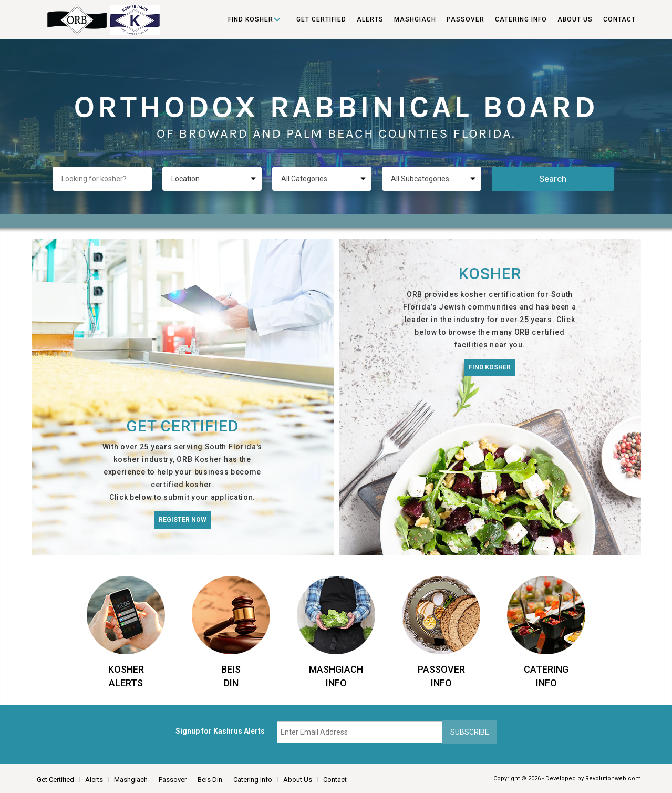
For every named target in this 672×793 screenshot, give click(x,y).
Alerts (370, 19)
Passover (466, 19)
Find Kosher (251, 19)
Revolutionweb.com (613, 779)
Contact (619, 19)
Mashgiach (415, 19)
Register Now (183, 520)
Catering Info (521, 19)
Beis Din (210, 780)
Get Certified (321, 19)
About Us (575, 19)
